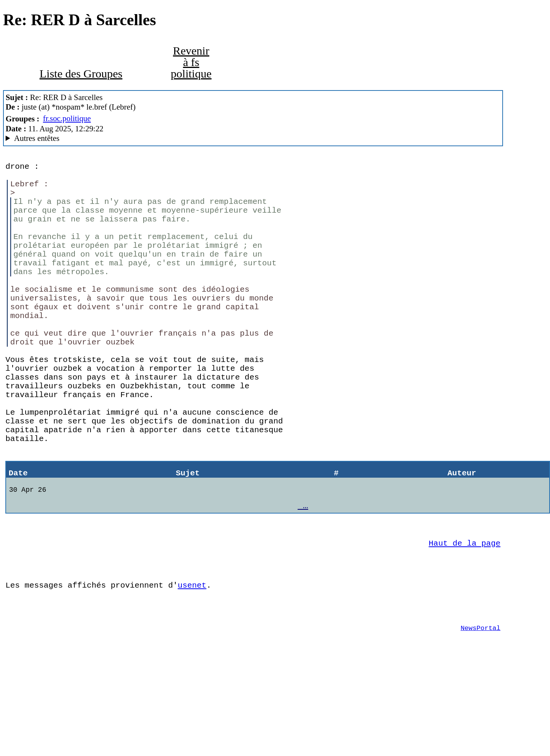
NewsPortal (480, 713)
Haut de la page (464, 617)
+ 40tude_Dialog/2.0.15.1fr (253, 138)
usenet (192, 665)
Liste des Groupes (81, 74)
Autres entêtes (37, 138)
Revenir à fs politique (191, 62)
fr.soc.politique (67, 118)
